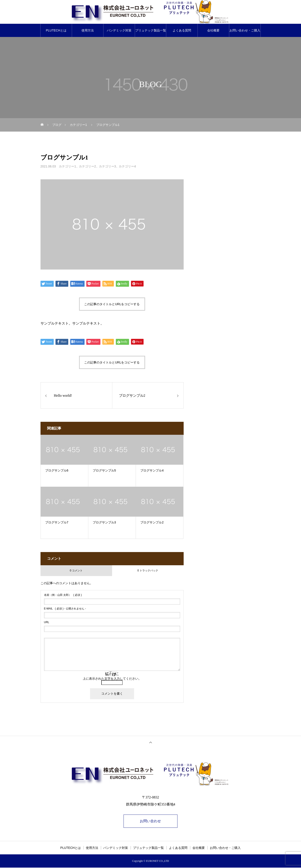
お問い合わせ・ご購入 (245, 30)
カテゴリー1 (67, 166)
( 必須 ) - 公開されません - (65, 609)
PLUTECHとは (56, 30)
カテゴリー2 (87, 166)
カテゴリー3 (107, 166)
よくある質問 (182, 30)
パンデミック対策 (119, 30)
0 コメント (76, 571)
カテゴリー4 (127, 166)
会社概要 (213, 30)
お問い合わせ (151, 821)
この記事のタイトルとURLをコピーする (112, 304)
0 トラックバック (148, 571)
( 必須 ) (63, 595)
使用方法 (88, 30)
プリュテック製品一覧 (151, 30)
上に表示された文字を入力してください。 (112, 679)
